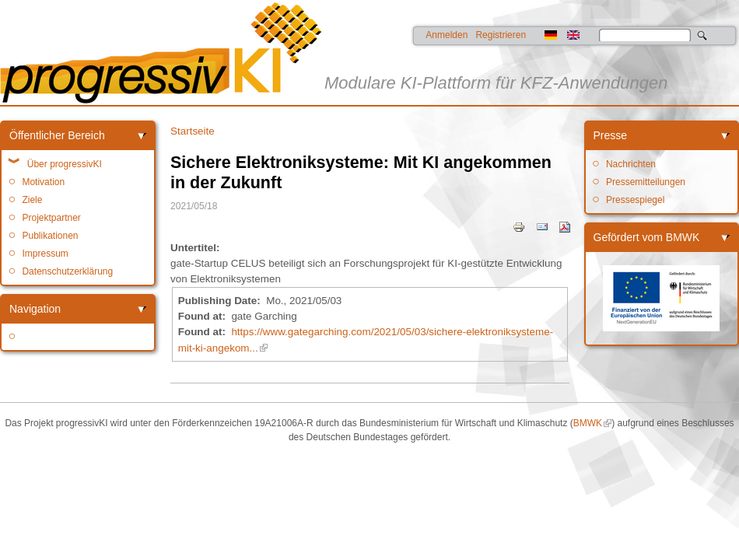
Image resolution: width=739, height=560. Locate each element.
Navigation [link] (35, 309)
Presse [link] (611, 135)
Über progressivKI (65, 164)
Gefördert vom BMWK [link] (647, 237)
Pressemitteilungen (646, 182)
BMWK (588, 423)
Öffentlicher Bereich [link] (57, 135)
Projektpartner (51, 218)
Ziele (32, 200)
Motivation (43, 182)
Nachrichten (631, 164)
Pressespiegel (635, 200)
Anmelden (447, 35)
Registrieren (501, 35)
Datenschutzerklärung (67, 271)
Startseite (193, 131)
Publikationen (50, 236)
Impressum (45, 254)
